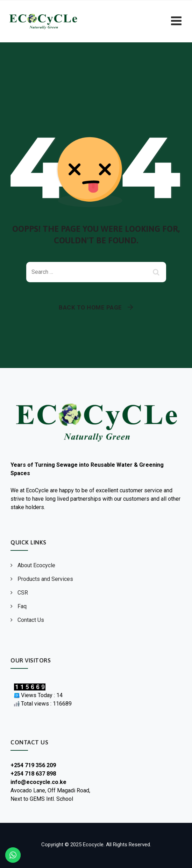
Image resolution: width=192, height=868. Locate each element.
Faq (22, 606)
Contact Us (31, 620)
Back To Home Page (90, 307)
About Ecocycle (36, 565)
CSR (23, 593)
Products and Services (45, 579)
